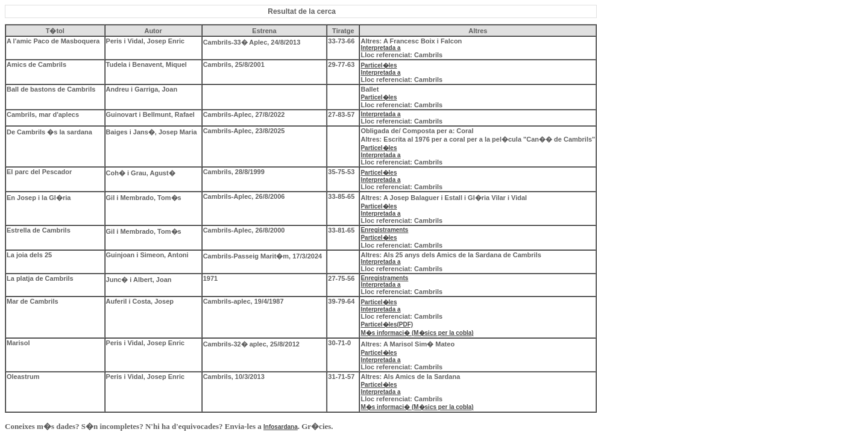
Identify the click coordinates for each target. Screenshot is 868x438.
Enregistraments (384, 230)
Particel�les (379, 65)
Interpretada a (380, 48)
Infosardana (281, 427)
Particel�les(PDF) (387, 324)
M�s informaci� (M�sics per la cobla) (417, 333)
